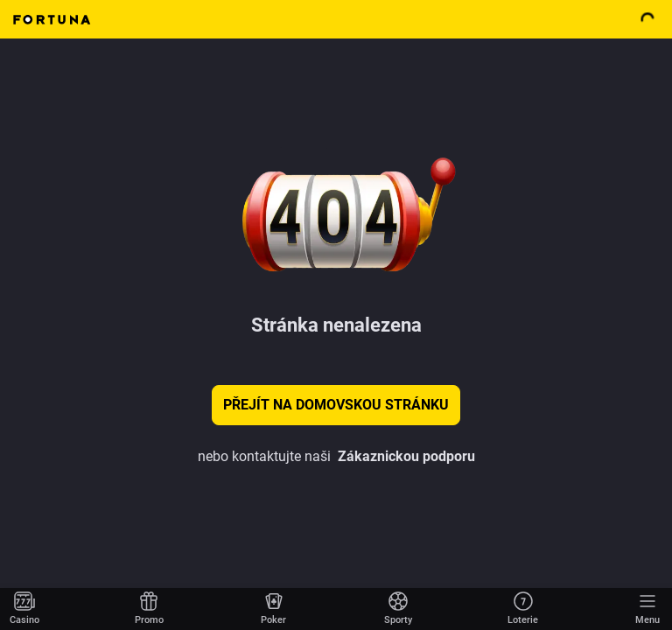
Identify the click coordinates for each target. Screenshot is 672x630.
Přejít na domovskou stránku (336, 405)
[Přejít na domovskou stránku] (24, 609)
